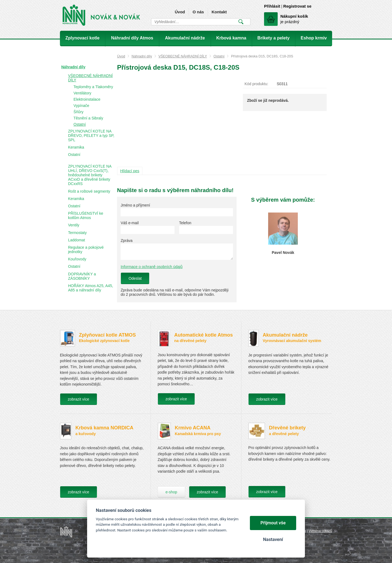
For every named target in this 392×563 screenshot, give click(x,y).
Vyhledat (241, 22)
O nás (198, 12)
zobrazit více (79, 399)
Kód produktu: (256, 84)
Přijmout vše (273, 523)
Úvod (180, 12)
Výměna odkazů (320, 531)
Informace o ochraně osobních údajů (151, 267)
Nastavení (273, 539)
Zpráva (127, 241)
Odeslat (135, 278)
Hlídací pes (130, 171)
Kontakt (219, 12)
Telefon (185, 223)
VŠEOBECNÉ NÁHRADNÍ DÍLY (183, 56)
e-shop (171, 492)
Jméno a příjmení (135, 205)
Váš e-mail (130, 223)
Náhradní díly (142, 56)
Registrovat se (297, 6)
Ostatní (219, 56)
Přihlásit (272, 6)
